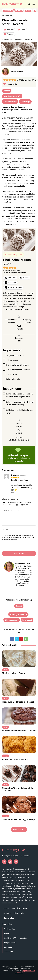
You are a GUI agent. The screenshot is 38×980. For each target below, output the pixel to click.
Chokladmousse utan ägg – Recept (19, 819)
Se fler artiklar (19, 829)
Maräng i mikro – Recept (14, 673)
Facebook (9, 34)
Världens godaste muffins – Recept (19, 731)
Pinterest (9, 30)
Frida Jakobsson (17, 71)
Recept (10, 15)
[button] (4, 80)
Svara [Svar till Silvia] (12, 492)
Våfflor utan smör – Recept (15, 759)
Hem (4, 15)
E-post (22, 30)
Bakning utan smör (12, 96)
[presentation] (16, 546)
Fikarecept (25, 102)
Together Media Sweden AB (25, 972)
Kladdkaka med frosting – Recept (18, 702)
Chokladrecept (10, 102)
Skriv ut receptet (13, 288)
